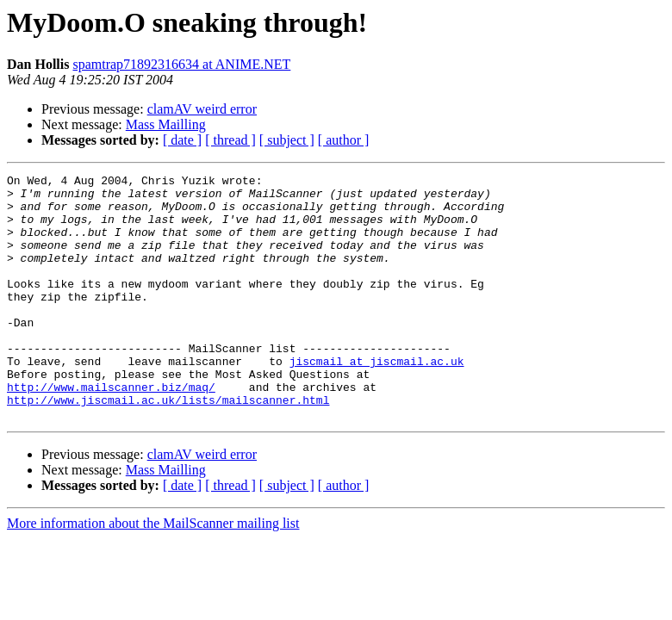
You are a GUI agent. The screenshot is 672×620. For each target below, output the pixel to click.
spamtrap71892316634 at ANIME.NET (181, 64)
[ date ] (182, 140)
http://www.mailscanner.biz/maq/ (111, 431)
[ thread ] (230, 140)
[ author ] (344, 140)
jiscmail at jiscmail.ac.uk (377, 400)
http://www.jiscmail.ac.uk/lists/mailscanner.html (168, 446)
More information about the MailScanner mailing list (153, 572)
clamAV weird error (202, 109)
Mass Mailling (166, 124)
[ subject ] (287, 140)
